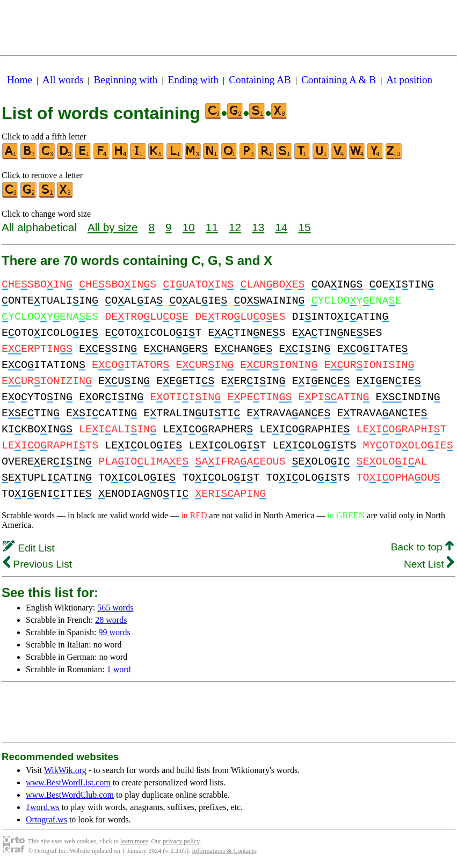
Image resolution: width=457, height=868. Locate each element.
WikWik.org (65, 770)
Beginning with (126, 80)
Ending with (193, 80)
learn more (134, 841)
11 (212, 227)
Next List (429, 564)
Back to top (422, 547)
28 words (111, 620)
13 (258, 227)
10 (189, 227)
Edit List (29, 548)
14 (281, 227)
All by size (113, 227)
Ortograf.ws (46, 819)
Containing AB (260, 80)
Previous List (38, 564)
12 (235, 227)
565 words (115, 608)
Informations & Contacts (224, 851)
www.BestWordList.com (68, 782)
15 (304, 227)
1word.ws (43, 807)
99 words (115, 632)
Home (20, 80)
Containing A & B (339, 80)
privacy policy (181, 841)
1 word (119, 669)
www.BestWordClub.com (70, 795)
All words (63, 80)
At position (409, 80)
